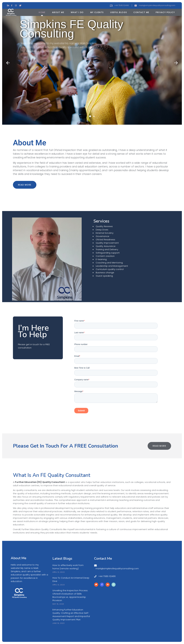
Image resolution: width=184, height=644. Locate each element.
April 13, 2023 (59, 572)
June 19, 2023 (59, 623)
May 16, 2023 (58, 604)
